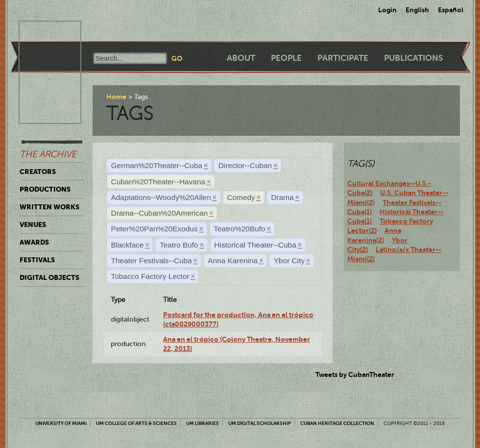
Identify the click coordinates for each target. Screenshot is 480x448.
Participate (343, 58)
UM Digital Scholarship (260, 423)
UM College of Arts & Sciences (136, 423)
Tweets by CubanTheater (355, 374)
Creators (38, 172)
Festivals (37, 260)
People (286, 58)
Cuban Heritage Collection (337, 423)
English (417, 10)
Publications (413, 58)
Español (451, 10)
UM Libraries (203, 423)
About (241, 58)
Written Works (49, 207)
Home (116, 97)
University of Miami (61, 423)
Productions (45, 189)
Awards (34, 242)
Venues (33, 224)
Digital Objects (49, 277)
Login (387, 10)
